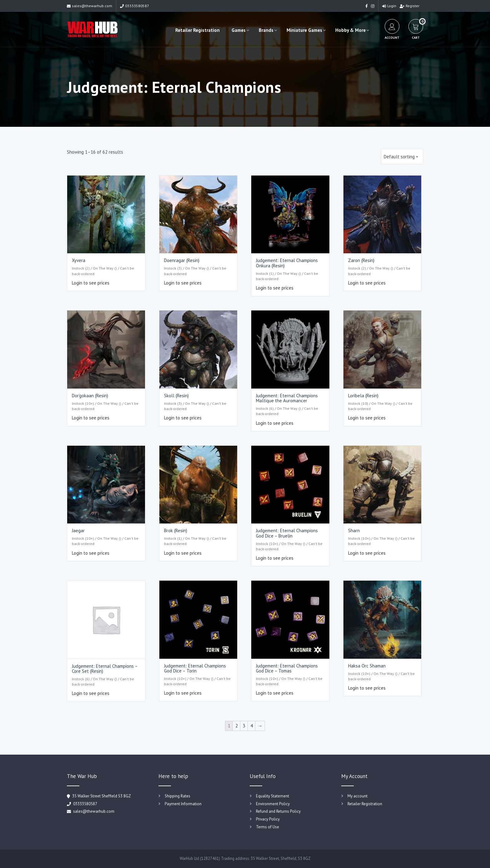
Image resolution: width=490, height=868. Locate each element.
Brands (266, 30)
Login (389, 6)
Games (239, 30)
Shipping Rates (177, 796)
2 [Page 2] (237, 726)
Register (410, 6)
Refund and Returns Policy (278, 811)
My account (357, 796)
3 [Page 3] (244, 726)
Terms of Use (267, 827)
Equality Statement (272, 796)
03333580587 (135, 6)
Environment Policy (273, 804)
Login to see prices (91, 283)
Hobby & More (350, 30)
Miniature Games (304, 30)
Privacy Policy (268, 819)
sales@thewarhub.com (90, 6)
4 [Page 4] (252, 726)
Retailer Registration (197, 30)
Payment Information (183, 804)
